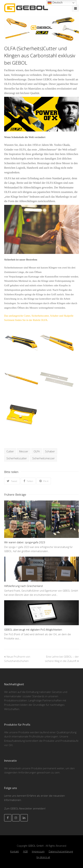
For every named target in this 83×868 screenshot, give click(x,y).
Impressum (38, 851)
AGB (25, 851)
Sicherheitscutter (17, 458)
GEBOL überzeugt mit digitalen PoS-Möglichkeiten (33, 630)
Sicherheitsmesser (43, 458)
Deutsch (55, 3)
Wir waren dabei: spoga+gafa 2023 (25, 542)
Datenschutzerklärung (61, 851)
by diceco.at (43, 857)
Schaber (50, 451)
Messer (24, 451)
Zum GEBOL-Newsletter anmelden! (25, 808)
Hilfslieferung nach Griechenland (23, 586)
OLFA (37, 451)
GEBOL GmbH (36, 846)
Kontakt (15, 851)
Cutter (10, 451)
